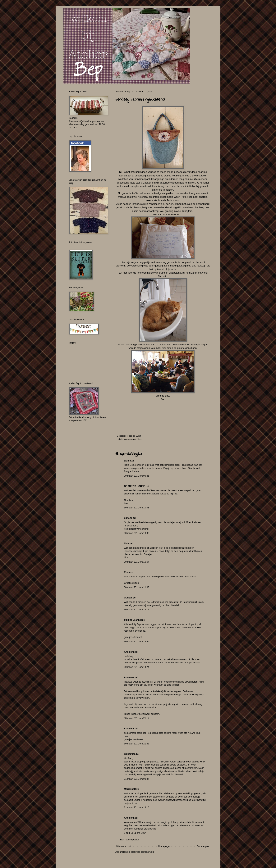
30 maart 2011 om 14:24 (137, 667)
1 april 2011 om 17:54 (135, 833)
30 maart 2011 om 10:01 (137, 508)
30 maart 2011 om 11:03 (137, 587)
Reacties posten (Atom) (143, 852)
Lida (126, 543)
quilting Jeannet (133, 620)
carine (127, 461)
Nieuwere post (124, 846)
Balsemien (130, 754)
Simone (128, 518)
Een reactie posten (130, 840)
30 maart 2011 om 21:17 (137, 718)
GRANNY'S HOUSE (134, 486)
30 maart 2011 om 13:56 (137, 642)
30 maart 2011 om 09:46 (137, 476)
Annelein (129, 677)
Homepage (164, 846)
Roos (127, 572)
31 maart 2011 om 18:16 (137, 807)
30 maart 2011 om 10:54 (137, 562)
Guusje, (128, 598)
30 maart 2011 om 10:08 (137, 533)
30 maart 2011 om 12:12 (137, 610)
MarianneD (130, 789)
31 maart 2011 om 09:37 (137, 779)
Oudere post (203, 846)
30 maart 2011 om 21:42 (137, 744)
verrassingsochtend (133, 439)
